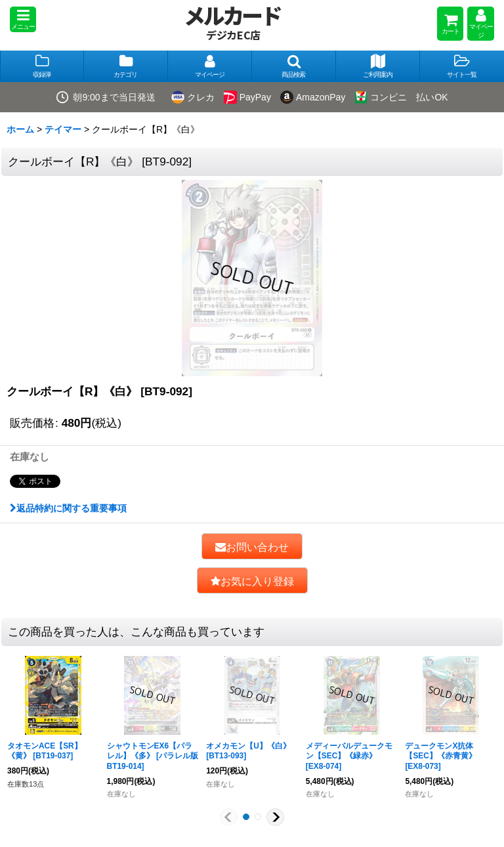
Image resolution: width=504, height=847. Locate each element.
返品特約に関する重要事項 (68, 508)
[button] (23, 19)
